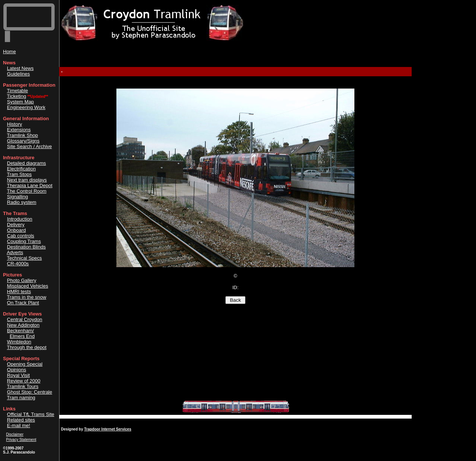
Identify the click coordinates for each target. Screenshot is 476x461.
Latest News (20, 68)
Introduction (20, 219)
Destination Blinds (26, 247)
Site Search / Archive (30, 146)
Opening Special (25, 364)
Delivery (16, 225)
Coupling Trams (24, 241)
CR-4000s (18, 264)
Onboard (17, 230)
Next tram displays (27, 180)
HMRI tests (19, 292)
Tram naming (21, 398)
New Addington (23, 325)
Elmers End (22, 336)
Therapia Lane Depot (30, 185)
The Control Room (27, 191)
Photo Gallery (22, 280)
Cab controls (21, 236)
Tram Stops (20, 174)
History (15, 124)
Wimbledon (19, 342)
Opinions (17, 370)
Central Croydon (25, 319)
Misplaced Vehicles (28, 286)
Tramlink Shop (22, 135)
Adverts (15, 252)
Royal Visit (18, 375)
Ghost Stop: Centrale (30, 392)
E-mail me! (19, 425)
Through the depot (27, 347)
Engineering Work (26, 107)
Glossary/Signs (23, 141)
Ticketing (17, 96)
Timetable (18, 91)
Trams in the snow (27, 297)
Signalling (17, 197)
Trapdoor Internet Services (108, 429)
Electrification (21, 169)
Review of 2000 (24, 381)
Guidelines (18, 74)
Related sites (21, 420)
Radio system (22, 202)
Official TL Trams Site (31, 414)
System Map (20, 102)
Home (9, 52)
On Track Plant (23, 303)
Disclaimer (15, 434)
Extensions (19, 130)
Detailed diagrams (27, 163)
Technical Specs (25, 258)
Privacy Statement (21, 440)
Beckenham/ (20, 331)
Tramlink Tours (23, 386)
